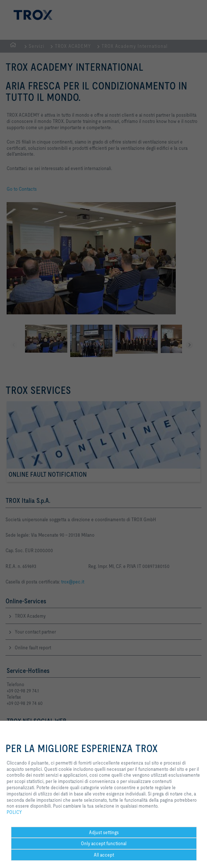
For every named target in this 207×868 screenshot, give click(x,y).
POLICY (14, 812)
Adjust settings (104, 832)
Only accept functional (104, 843)
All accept (104, 855)
